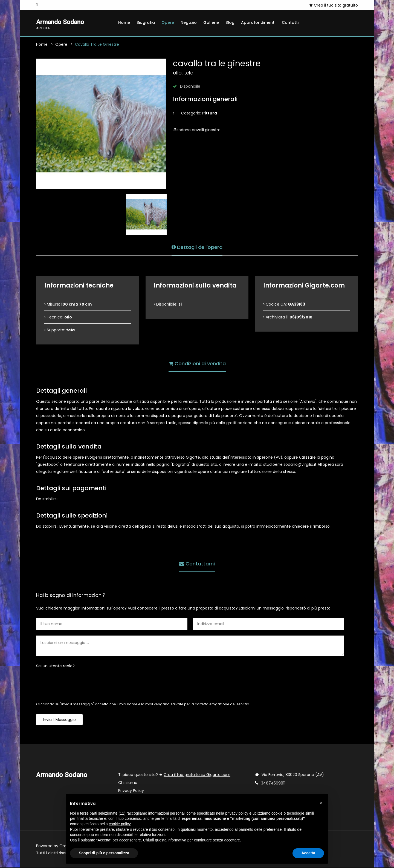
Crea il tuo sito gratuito (334, 5)
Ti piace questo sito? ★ (174, 775)
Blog (230, 22)
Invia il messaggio (59, 720)
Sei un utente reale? (55, 666)
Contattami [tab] (197, 563)
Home (124, 22)
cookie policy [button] (120, 824)
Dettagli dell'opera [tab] (197, 247)
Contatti (290, 22)
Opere (168, 22)
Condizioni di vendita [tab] (197, 363)
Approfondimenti (258, 22)
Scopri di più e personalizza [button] (104, 853)
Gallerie (211, 22)
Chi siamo (128, 783)
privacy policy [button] (237, 813)
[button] (321, 803)
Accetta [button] (308, 853)
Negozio (189, 22)
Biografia (146, 22)
